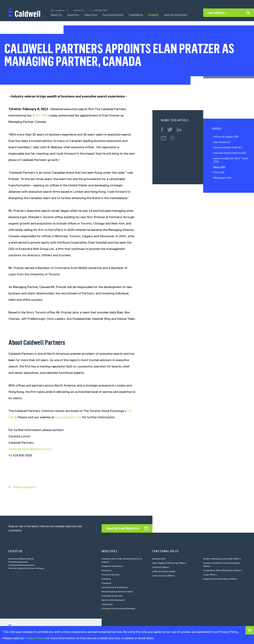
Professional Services (112, 596)
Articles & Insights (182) (226, 137)
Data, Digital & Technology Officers (169, 563)
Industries (91, 15)
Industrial (106, 579)
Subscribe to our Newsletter (123, 528)
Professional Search (18, 562)
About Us (56, 15)
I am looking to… (217, 13)
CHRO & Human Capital (164, 571)
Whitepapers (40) (222, 178)
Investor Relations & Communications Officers (222, 565)
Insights (154, 15)
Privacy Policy (35, 638)
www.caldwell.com (68, 417)
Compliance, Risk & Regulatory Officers (222, 570)
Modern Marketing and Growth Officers (222, 559)
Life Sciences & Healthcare (115, 587)
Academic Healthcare (112, 566)
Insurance (106, 583)
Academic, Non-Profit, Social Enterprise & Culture (122, 560)
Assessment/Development (21, 565)
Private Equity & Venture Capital (117, 592)
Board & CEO (159, 559)
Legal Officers (210, 575)
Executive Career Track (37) (228, 147)
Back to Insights (24, 487)
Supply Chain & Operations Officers (220, 579)
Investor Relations (176, 15)
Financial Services (111, 575)
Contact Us (79, 10)
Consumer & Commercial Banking (118, 609)
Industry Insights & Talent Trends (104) (231, 160)
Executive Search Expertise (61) (230, 153)
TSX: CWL (41, 115)
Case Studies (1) (222, 142)
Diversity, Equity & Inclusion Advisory (26, 568)
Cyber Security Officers (164, 576)
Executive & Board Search (21, 559)
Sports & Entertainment (113, 600)
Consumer (107, 570)
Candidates (136, 15)
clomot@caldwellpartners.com (30, 449)
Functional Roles (113, 15)
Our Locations (58, 10)
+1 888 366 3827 (100, 10)
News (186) (219, 167)
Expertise (73, 15)
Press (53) (219, 172)
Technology (107, 604)
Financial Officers (161, 567)
